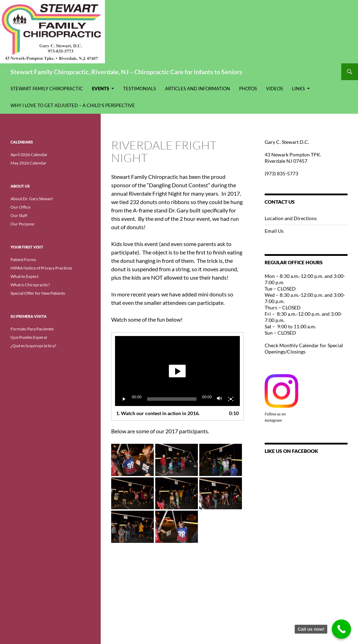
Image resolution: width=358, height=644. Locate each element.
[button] (177, 371)
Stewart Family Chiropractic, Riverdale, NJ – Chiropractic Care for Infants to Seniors (126, 72)
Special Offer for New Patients (38, 293)
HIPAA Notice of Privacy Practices (41, 268)
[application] (177, 371)
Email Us (274, 231)
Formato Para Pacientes (32, 329)
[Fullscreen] (231, 399)
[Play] (124, 399)
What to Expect (24, 276)
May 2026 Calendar (28, 163)
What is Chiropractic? (30, 285)
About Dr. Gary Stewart (32, 199)
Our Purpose (22, 224)
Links (298, 89)
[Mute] (220, 399)
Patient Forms (23, 260)
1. (158, 413)
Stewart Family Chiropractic (47, 89)
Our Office (20, 207)
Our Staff (19, 215)
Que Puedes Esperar (29, 337)
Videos (274, 89)
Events (101, 89)
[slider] (172, 399)
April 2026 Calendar (29, 155)
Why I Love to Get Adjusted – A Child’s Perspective (73, 105)
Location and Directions (291, 218)
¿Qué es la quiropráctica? (33, 346)
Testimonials (139, 89)
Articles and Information (198, 89)
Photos (248, 89)
